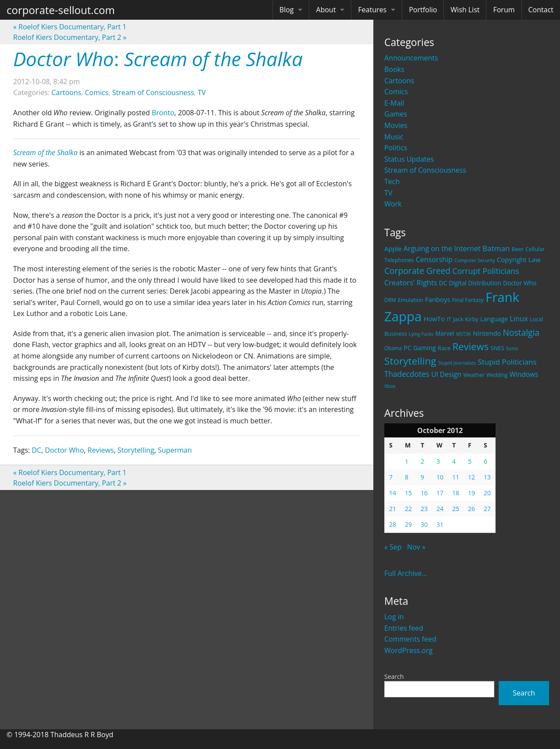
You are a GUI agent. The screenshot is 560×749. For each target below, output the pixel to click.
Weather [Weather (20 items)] (474, 375)
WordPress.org (408, 650)
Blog (287, 10)
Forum (504, 10)
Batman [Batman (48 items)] (496, 248)
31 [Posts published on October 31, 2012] (440, 524)
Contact (541, 10)
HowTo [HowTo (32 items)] (434, 319)
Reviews (101, 450)
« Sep (393, 547)
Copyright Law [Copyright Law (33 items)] (519, 259)
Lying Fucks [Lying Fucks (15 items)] (421, 334)
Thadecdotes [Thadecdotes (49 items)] (407, 374)
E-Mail (394, 103)
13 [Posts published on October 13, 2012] (487, 477)
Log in (394, 617)
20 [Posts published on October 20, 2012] (487, 493)
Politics (396, 148)
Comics (396, 92)
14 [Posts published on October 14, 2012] (393, 493)
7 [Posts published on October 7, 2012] (391, 477)
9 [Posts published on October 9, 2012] (422, 477)
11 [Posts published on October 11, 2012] (456, 477)
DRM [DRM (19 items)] (390, 300)
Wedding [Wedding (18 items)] (497, 375)
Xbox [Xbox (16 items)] (390, 386)
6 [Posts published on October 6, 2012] (486, 461)
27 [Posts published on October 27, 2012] (487, 509)
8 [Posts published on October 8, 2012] (407, 477)
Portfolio (423, 10)
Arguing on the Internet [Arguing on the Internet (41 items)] (442, 248)
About (326, 10)
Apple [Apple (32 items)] (393, 248)
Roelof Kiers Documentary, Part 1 (70, 27)
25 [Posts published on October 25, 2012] (456, 509)
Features (372, 10)
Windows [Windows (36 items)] (524, 374)
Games (396, 114)
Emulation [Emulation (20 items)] (411, 300)
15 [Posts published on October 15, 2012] (408, 493)
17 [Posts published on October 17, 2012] (440, 493)
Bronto (163, 113)
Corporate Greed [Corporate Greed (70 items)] (417, 271)
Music (394, 137)
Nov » (416, 547)
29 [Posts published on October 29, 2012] (408, 524)
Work (393, 204)
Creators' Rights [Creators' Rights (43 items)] (411, 282)
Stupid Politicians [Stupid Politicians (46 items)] (507, 362)
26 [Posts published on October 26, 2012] (471, 509)
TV (388, 193)
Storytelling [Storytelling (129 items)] (410, 361)
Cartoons (399, 81)
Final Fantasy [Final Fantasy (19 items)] (468, 300)
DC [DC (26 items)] (443, 283)
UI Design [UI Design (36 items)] (446, 374)
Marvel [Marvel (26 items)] (445, 333)
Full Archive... (406, 573)
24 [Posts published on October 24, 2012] (440, 509)
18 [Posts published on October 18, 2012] (456, 493)
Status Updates (409, 159)
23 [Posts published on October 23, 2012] (424, 509)
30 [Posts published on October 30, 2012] (424, 524)
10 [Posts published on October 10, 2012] (440, 477)
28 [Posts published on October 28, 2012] (393, 524)
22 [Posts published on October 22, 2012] (408, 509)
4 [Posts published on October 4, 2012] (454, 461)
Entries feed (404, 628)
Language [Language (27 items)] (494, 319)
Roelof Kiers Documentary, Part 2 (70, 37)
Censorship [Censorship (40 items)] (434, 259)
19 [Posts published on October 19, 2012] (471, 493)
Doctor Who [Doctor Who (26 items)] (520, 283)
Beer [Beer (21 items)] (518, 249)
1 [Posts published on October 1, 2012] (407, 461)
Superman (175, 450)
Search (394, 676)
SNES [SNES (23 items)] (497, 348)
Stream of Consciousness (425, 170)
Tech (392, 181)
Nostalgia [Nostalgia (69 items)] (521, 332)
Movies (396, 125)
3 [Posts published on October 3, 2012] (438, 461)
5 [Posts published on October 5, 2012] (470, 461)
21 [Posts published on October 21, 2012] (393, 509)
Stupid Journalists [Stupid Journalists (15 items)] (457, 363)
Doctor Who (64, 450)
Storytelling (136, 450)
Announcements (411, 58)
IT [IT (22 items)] (449, 319)
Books (394, 69)
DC (36, 450)
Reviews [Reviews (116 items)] (470, 346)
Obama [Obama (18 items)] (393, 348)
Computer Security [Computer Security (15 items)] (475, 260)
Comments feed (410, 639)
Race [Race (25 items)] (444, 348)
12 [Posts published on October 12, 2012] (471, 477)
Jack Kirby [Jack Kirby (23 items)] (466, 319)
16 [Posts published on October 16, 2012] (424, 493)
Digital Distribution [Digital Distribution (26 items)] (475, 283)
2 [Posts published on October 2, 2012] (422, 461)
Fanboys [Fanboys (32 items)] (438, 299)
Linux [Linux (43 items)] (519, 318)
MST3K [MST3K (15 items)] (464, 334)
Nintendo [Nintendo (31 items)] (487, 333)
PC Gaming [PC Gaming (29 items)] (420, 348)
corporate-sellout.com (61, 10)
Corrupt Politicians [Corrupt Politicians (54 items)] (486, 271)
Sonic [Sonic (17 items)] (512, 348)
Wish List (465, 10)
